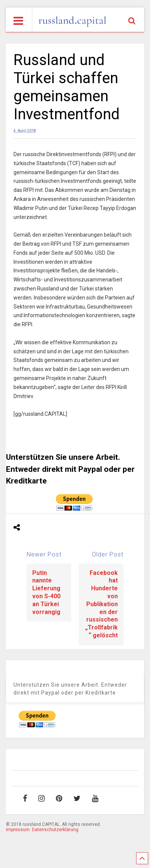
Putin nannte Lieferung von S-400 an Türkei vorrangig (46, 592)
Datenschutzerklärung (55, 830)
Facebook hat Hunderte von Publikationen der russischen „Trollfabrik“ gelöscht (101, 604)
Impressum (18, 830)
